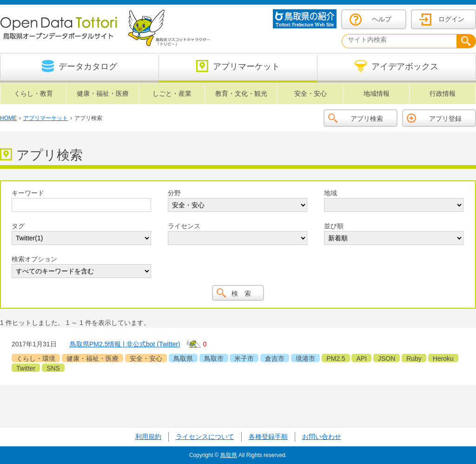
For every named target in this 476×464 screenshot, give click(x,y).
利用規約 (148, 437)
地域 (331, 193)
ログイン (451, 19)
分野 (174, 193)
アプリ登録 (445, 119)
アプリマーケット (46, 118)
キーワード (28, 193)
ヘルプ (382, 19)
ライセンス (184, 226)
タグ (18, 226)
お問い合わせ (322, 437)
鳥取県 (229, 455)
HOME (8, 118)
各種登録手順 (268, 437)
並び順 (334, 226)
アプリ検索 (367, 119)
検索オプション (34, 259)
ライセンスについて (205, 437)
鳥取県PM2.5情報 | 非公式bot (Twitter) (125, 344)
